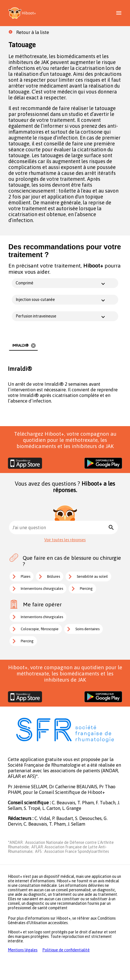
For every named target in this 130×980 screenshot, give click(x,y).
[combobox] (60, 527)
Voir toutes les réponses (65, 540)
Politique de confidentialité (66, 950)
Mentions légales (23, 950)
